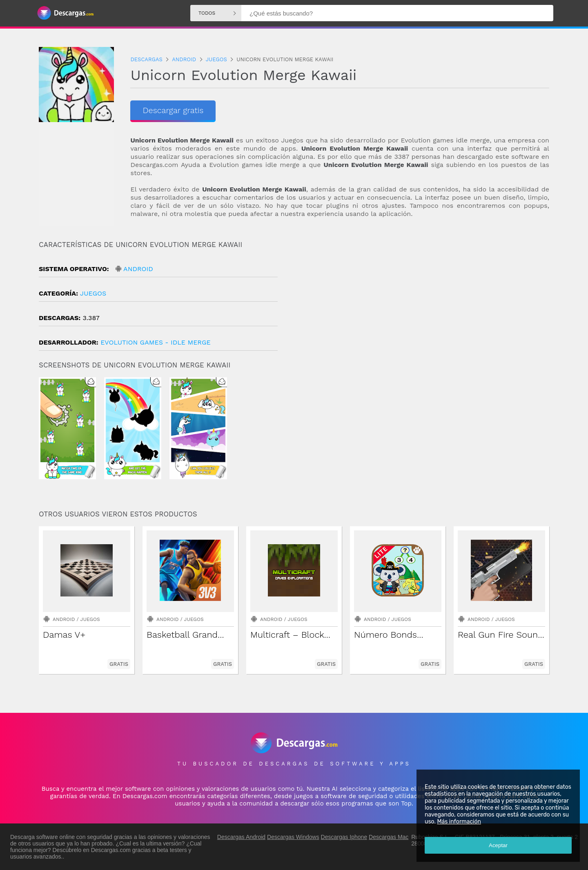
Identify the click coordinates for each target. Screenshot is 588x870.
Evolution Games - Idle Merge (156, 342)
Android (138, 269)
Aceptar (498, 845)
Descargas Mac (389, 837)
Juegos (93, 293)
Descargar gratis (173, 110)
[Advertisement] (422, 310)
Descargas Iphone (344, 837)
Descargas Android (241, 837)
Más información (459, 822)
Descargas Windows (293, 837)
